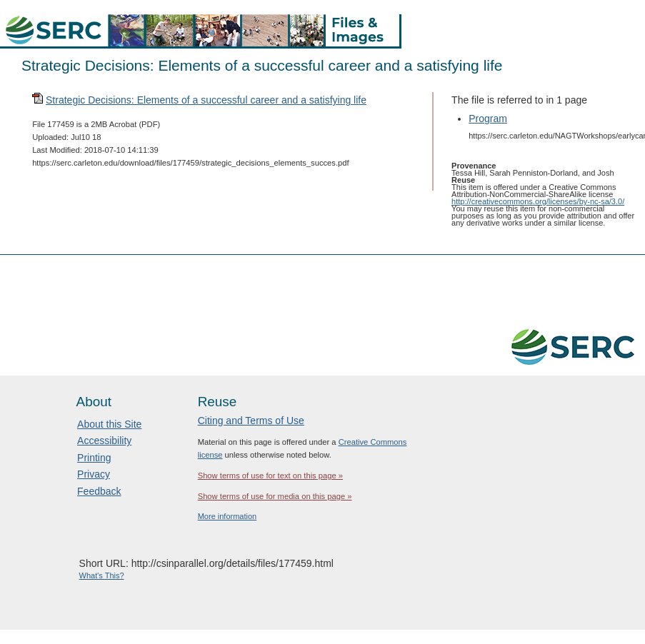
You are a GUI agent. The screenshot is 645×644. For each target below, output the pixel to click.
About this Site (109, 424)
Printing (94, 458)
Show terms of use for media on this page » (275, 496)
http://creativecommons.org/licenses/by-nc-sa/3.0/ (538, 201)
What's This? (102, 575)
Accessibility (104, 441)
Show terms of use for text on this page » (270, 476)
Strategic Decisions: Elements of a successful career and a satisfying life (206, 100)
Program (488, 119)
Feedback (99, 491)
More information (227, 516)
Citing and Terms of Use (251, 421)
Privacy (94, 474)
